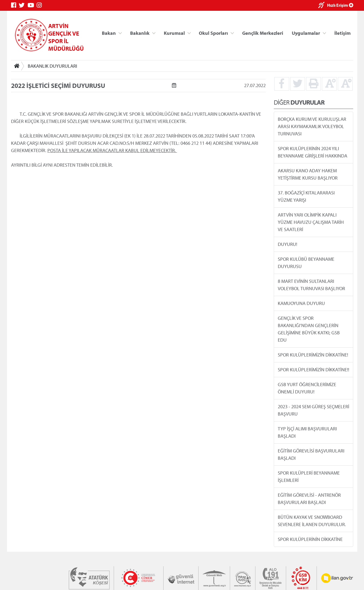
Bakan (109, 33)
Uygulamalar (306, 33)
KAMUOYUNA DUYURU (301, 303)
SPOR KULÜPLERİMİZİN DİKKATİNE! (313, 355)
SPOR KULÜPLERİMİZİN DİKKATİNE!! (313, 370)
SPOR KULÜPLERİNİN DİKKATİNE (310, 539)
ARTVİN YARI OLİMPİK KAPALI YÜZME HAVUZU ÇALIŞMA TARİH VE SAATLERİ (311, 222)
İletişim (342, 33)
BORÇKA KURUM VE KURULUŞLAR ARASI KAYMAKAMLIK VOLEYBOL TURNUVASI (312, 126)
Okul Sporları (213, 33)
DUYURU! (287, 244)
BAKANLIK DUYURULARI (52, 66)
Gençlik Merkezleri (262, 33)
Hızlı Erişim (340, 5)
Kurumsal (174, 33)
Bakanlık (140, 33)
